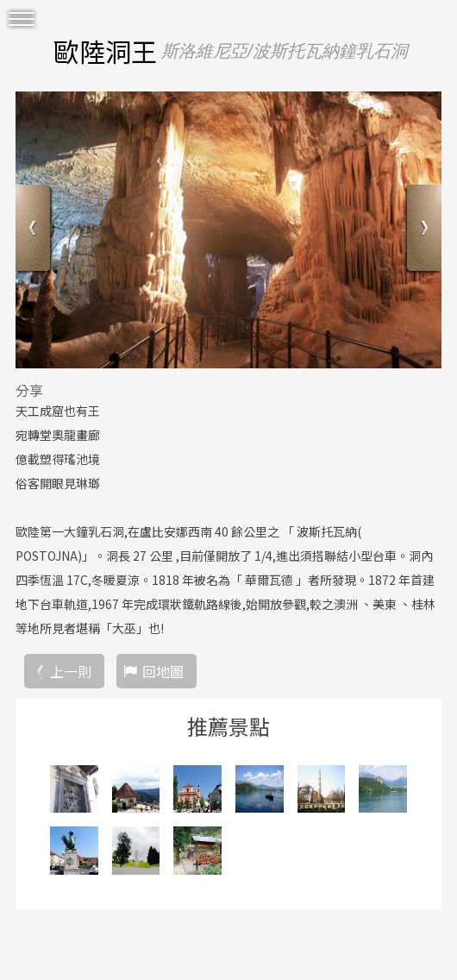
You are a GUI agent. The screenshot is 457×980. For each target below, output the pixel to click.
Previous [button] (35, 230)
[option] (228, 230)
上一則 (71, 671)
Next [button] (422, 230)
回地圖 (163, 671)
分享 (29, 390)
